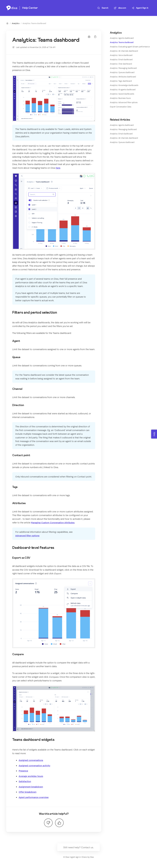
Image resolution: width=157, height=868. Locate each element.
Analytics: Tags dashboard (121, 81)
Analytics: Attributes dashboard (123, 77)
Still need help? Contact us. (78, 847)
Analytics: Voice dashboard (121, 55)
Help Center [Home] (30, 8)
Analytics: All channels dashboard (124, 51)
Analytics (16, 23)
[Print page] (89, 37)
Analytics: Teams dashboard (34, 23)
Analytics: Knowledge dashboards (124, 85)
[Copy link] (95, 37)
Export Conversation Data (121, 107)
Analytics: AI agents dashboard (123, 89)
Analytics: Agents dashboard (122, 38)
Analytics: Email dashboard (121, 59)
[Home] (12, 8)
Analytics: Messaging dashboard (123, 68)
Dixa (92, 857)
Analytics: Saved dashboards (122, 94)
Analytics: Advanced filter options (124, 102)
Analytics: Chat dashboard (121, 64)
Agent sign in (76, 857)
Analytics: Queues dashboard (122, 72)
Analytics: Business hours (120, 98)
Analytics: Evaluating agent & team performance (130, 47)
